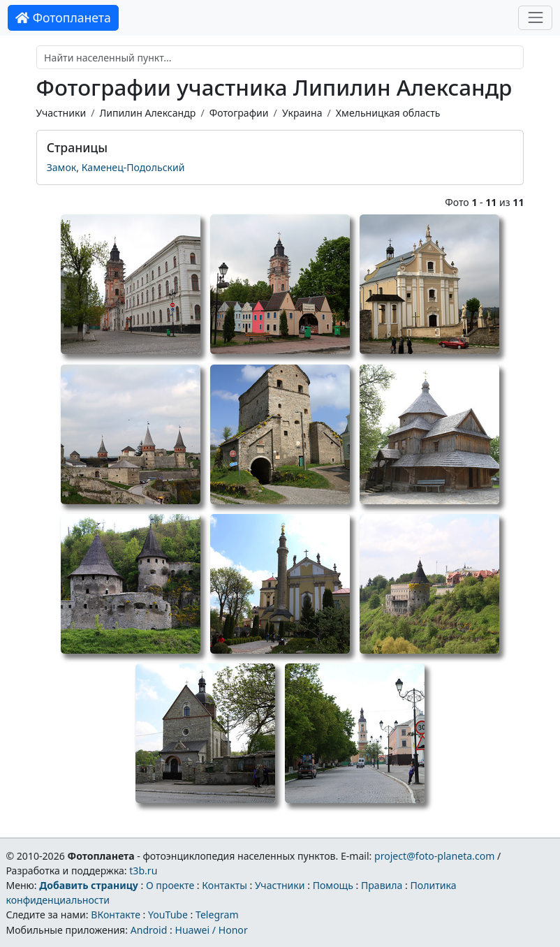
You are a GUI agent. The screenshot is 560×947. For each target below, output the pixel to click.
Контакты (224, 885)
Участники (61, 113)
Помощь (333, 885)
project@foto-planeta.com (434, 856)
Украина (302, 113)
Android (149, 930)
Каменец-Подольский (133, 167)
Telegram (217, 915)
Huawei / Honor (211, 930)
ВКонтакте (116, 915)
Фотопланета (63, 17)
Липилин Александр (147, 113)
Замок (62, 167)
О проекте (170, 885)
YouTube (168, 915)
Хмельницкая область (388, 113)
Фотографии (239, 113)
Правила (382, 885)
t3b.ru (143, 871)
